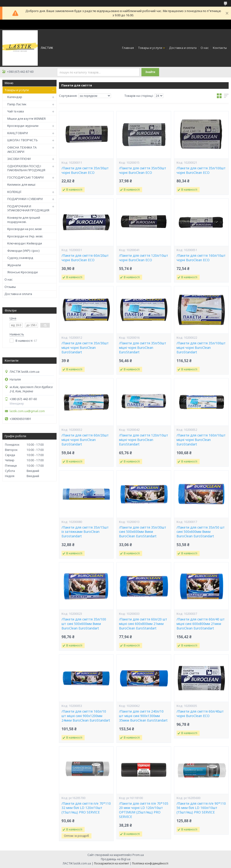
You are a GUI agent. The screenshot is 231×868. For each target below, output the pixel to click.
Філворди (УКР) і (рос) (23, 251)
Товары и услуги (150, 48)
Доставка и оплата (183, 48)
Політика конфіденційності (150, 863)
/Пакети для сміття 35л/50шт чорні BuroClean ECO (143, 170)
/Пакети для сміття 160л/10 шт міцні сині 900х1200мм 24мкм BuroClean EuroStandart (86, 716)
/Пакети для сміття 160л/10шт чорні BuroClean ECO (201, 258)
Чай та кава (16, 111)
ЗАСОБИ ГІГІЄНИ (19, 159)
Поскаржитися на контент (111, 863)
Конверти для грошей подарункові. (24, 220)
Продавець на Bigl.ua (116, 859)
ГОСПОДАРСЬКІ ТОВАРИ (25, 177)
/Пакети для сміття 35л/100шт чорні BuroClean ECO (201, 170)
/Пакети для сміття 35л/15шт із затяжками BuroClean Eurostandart (85, 532)
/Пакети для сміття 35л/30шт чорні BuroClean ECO (85, 170)
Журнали (14, 265)
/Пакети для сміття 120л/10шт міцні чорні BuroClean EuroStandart (144, 440)
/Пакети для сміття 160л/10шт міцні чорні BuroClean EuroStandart (201, 440)
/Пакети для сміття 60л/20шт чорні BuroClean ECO (85, 258)
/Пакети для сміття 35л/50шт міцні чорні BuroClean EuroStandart (143, 348)
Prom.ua (138, 855)
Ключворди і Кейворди (25, 243)
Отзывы (10, 287)
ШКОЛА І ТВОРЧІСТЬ (23, 140)
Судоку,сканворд (20, 258)
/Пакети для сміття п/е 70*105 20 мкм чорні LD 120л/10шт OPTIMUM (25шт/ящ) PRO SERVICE (144, 810)
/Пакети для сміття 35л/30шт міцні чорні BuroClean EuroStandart (85, 348)
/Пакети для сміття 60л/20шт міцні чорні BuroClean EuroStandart (85, 440)
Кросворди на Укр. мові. (25, 236)
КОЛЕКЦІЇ (14, 192)
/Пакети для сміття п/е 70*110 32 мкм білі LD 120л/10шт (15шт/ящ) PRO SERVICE (86, 808)
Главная (128, 48)
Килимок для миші (21, 184)
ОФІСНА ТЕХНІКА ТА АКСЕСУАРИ (22, 150)
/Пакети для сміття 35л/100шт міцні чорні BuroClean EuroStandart (201, 348)
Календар (15, 97)
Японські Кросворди (23, 272)
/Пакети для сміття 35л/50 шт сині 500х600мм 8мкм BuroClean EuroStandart (201, 532)
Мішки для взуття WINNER (27, 119)
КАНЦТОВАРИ (18, 133)
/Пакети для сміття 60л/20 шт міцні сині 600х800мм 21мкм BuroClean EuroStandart (143, 624)
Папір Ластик (17, 104)
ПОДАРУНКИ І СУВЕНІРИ (25, 199)
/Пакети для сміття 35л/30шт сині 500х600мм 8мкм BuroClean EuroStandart (143, 532)
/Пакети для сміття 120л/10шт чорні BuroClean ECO (144, 258)
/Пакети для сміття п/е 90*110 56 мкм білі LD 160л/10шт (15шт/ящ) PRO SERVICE (201, 808)
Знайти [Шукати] (150, 72)
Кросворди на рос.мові (25, 229)
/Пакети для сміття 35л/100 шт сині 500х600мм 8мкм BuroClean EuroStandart (84, 624)
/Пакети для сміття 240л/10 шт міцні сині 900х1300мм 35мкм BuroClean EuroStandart (143, 716)
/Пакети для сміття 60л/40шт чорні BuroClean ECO (200, 714)
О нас (205, 48)
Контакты (220, 48)
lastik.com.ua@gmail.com (27, 411)
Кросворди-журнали (23, 126)
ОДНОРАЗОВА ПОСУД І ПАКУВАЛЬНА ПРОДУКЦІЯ (26, 168)
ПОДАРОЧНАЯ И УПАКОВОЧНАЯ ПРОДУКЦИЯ (28, 208)
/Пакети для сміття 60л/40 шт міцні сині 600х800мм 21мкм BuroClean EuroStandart (201, 624)
